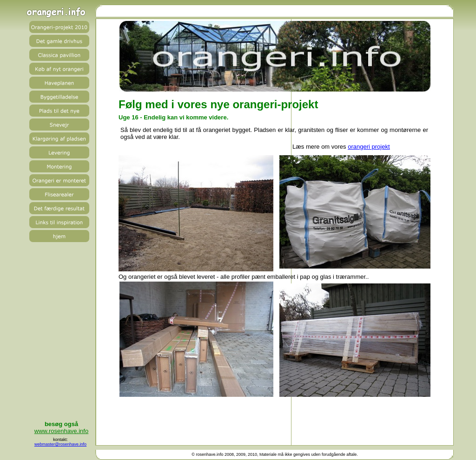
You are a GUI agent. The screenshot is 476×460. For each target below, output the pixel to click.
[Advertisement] (274, 420)
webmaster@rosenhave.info (60, 444)
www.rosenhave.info (61, 431)
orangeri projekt (369, 147)
